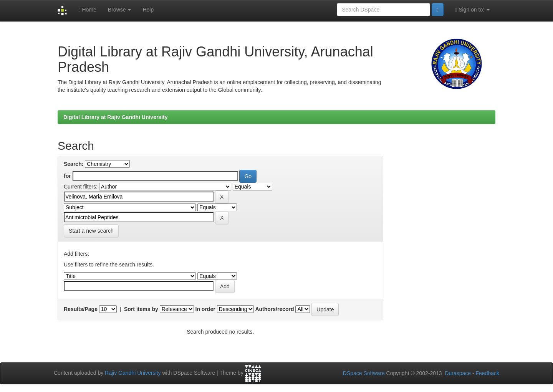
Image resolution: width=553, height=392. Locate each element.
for (67, 176)
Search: (74, 164)
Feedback (488, 373)
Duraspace (458, 373)
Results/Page (81, 309)
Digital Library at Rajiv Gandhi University (116, 117)
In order (205, 309)
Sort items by (141, 309)
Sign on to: (472, 10)
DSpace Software (364, 373)
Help (148, 10)
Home (87, 10)
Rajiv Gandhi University (133, 373)
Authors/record (274, 309)
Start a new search (91, 231)
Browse (120, 10)
